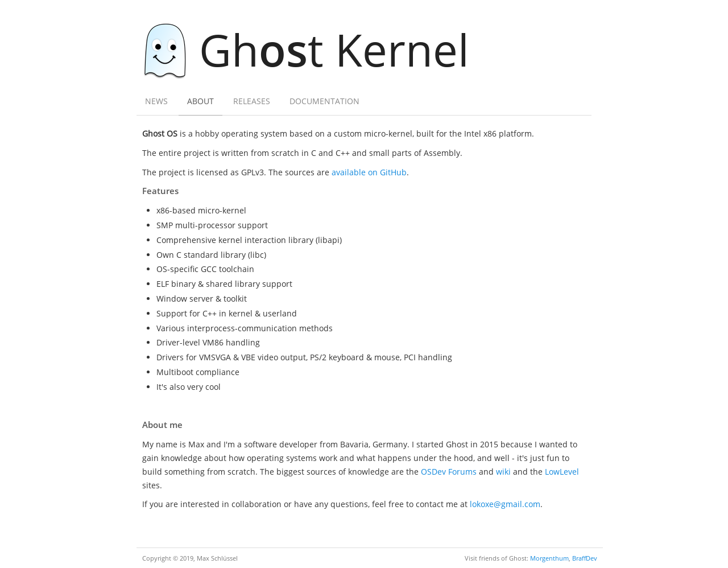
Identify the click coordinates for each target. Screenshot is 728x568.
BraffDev (585, 558)
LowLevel (562, 472)
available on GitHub (369, 172)
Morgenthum (549, 558)
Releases (252, 101)
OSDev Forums (449, 472)
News (156, 101)
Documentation (324, 101)
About (200, 101)
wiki (503, 472)
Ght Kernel (312, 49)
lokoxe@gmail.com (505, 504)
